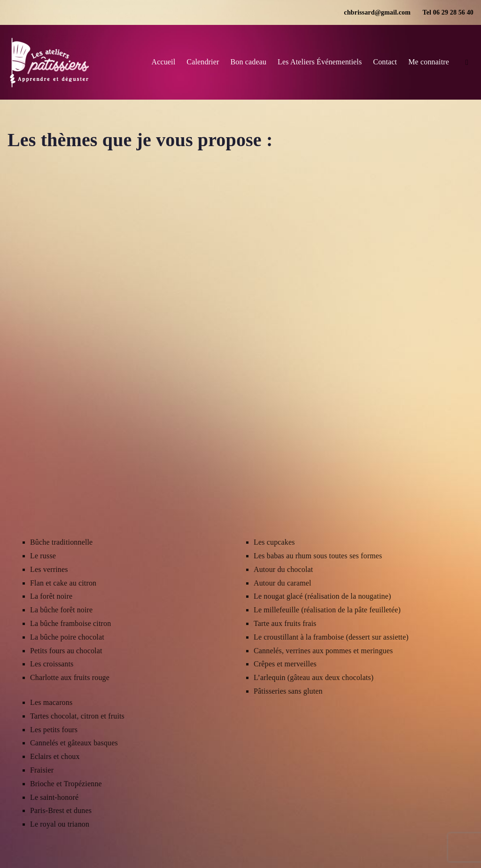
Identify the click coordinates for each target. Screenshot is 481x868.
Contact (385, 62)
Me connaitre (429, 62)
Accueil (163, 62)
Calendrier (203, 62)
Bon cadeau (248, 62)
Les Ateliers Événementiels (320, 62)
